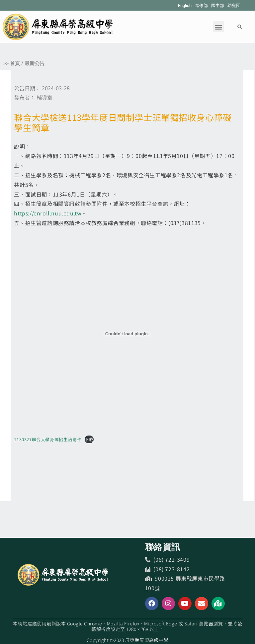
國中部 (218, 5)
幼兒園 (234, 5)
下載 (89, 439)
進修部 (201, 5)
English (185, 5)
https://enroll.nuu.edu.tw (48, 213)
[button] (219, 27)
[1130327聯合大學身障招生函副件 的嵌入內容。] (127, 334)
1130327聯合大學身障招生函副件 (48, 439)
